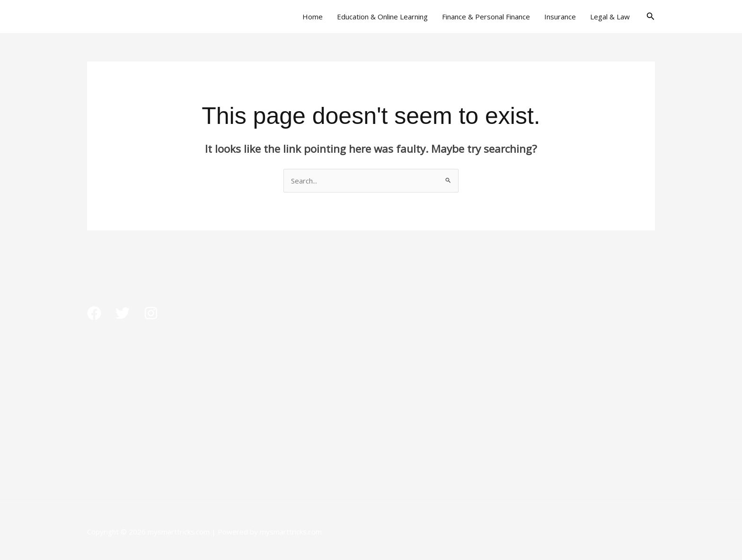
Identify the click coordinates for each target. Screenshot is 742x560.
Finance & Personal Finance (486, 17)
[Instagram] (151, 313)
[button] (651, 17)
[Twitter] (123, 313)
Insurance (560, 17)
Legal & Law (610, 17)
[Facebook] (94, 313)
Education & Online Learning (382, 17)
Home (313, 17)
